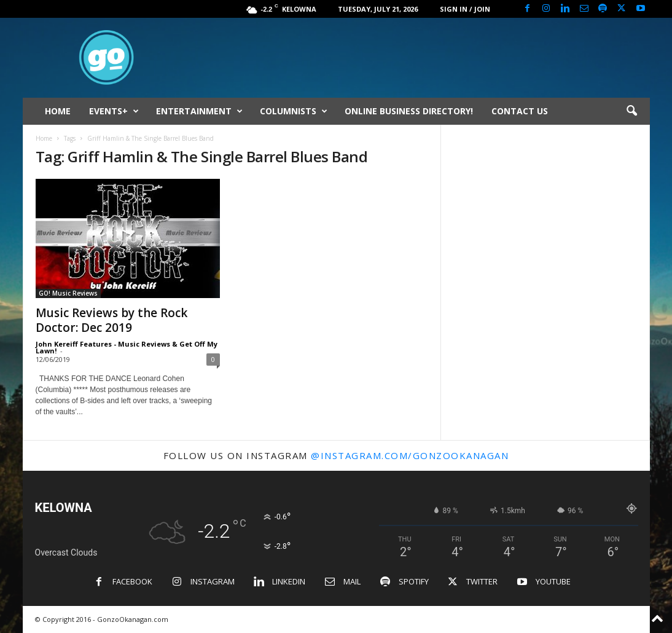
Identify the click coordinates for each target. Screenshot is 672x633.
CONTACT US (520, 111)
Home (44, 138)
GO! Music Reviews (68, 293)
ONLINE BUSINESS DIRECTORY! (409, 111)
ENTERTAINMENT (199, 111)
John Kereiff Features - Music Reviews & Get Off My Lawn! (127, 347)
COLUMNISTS (294, 111)
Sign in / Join (465, 9)
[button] (631, 111)
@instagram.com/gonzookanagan (410, 455)
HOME (58, 111)
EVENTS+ (114, 111)
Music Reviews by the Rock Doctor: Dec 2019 (111, 320)
